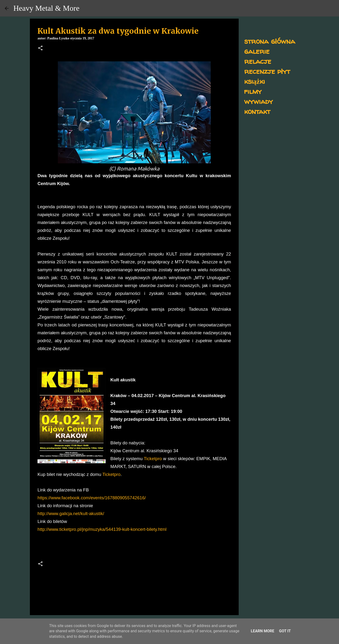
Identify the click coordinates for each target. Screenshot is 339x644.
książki (255, 81)
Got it (285, 631)
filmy (253, 91)
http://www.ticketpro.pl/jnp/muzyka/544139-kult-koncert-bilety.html (102, 529)
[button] (40, 48)
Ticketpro (153, 459)
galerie (257, 51)
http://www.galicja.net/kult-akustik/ (71, 514)
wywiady (258, 101)
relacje (258, 61)
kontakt (257, 111)
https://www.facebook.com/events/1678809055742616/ (92, 498)
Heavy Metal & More (46, 8)
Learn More (263, 631)
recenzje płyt (267, 71)
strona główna (270, 41)
